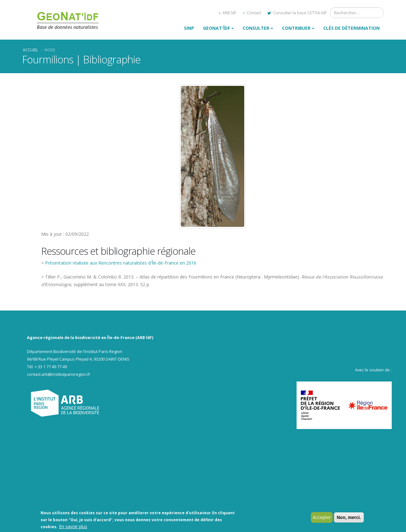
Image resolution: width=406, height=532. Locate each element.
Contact (252, 13)
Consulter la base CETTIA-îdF (297, 13)
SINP (189, 28)
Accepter (322, 518)
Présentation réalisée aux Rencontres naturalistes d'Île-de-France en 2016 (121, 263)
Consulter (256, 28)
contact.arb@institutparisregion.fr (59, 374)
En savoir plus (73, 527)
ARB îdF (228, 13)
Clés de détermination (351, 28)
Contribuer (296, 28)
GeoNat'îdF (216, 28)
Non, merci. (349, 518)
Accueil (30, 50)
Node (50, 50)
